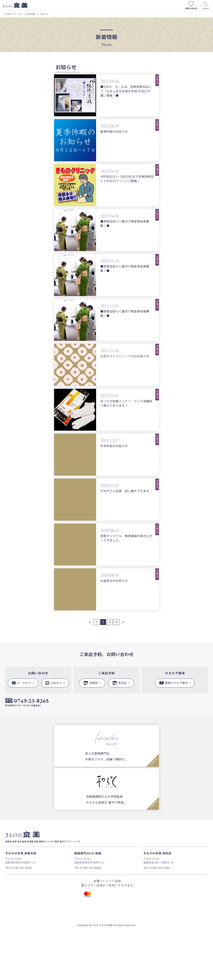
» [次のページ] (123, 622)
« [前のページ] (90, 622)
